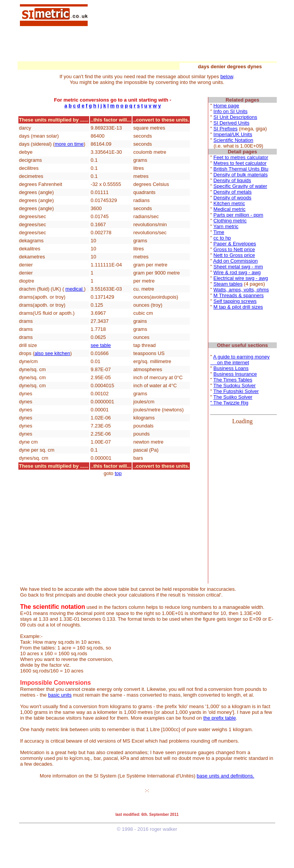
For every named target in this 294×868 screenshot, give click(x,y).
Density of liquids (232, 180)
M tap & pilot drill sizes (238, 307)
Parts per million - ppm (238, 215)
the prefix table (220, 718)
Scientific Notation (234, 140)
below (227, 76)
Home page (226, 106)
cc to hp (222, 238)
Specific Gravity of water (240, 186)
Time (219, 232)
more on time (69, 144)
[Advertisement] (183, 15)
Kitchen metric (229, 203)
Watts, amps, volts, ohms (241, 290)
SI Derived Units (232, 123)
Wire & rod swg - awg (237, 272)
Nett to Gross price (234, 255)
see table (101, 345)
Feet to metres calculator (241, 157)
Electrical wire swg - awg (241, 278)
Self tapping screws (235, 301)
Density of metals (233, 192)
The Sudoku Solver (234, 386)
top (118, 473)
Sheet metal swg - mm (238, 267)
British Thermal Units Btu (241, 169)
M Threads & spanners (239, 295)
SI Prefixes (226, 129)
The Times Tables (233, 380)
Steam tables (228, 284)
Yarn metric (226, 226)
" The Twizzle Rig (229, 403)
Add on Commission (235, 261)
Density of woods (233, 198)
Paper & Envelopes (235, 244)
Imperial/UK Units (233, 134)
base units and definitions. (225, 776)
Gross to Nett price (234, 249)
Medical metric (230, 209)
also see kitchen (52, 353)
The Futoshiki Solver (236, 391)
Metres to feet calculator (240, 163)
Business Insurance (235, 374)
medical (75, 289)
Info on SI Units (231, 111)
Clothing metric (230, 221)
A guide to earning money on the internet (240, 360)
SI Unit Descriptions (235, 117)
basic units (60, 695)
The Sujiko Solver (233, 397)
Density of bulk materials (241, 175)
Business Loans (231, 368)
